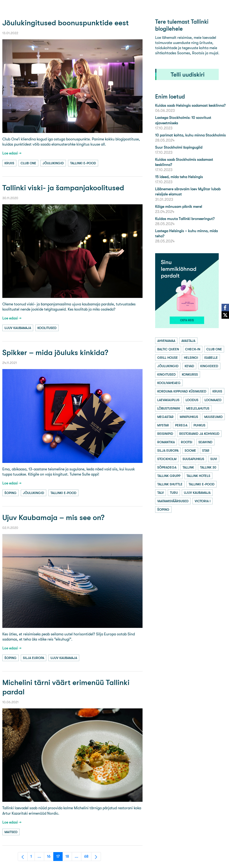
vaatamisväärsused (173, 501)
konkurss (190, 374)
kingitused (166, 374)
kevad (189, 366)
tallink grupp (169, 476)
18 (69, 858)
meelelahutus (198, 408)
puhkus (199, 425)
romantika (166, 442)
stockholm (167, 459)
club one (28, 163)
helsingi (191, 358)
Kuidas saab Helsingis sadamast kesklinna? (190, 105)
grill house (168, 358)
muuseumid (213, 417)
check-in (193, 349)
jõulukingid (53, 163)
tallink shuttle (170, 484)
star (206, 450)
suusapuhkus (193, 459)
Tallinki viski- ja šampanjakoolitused (63, 188)
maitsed (11, 832)
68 (88, 858)
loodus (192, 400)
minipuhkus (189, 417)
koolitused (47, 328)
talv (161, 493)
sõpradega (167, 467)
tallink (188, 467)
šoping (11, 493)
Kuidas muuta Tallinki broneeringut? (185, 219)
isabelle (211, 358)
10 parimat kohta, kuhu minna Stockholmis (190, 135)
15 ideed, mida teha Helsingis (179, 177)
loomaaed (213, 400)
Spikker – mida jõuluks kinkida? (55, 353)
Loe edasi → (12, 153)
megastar (165, 417)
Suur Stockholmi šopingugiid (179, 147)
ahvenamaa (166, 341)
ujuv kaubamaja (18, 328)
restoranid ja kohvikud (199, 434)
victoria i (203, 501)
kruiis (9, 163)
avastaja (188, 341)
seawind (205, 442)
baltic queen (168, 349)
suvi (214, 459)
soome (190, 450)
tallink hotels (198, 476)
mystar (163, 425)
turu (174, 493)
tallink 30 (208, 467)
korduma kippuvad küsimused (182, 391)
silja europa (34, 658)
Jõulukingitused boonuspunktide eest (66, 23)
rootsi (187, 442)
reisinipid (165, 434)
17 (59, 858)
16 (50, 858)
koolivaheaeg (169, 383)
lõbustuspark (169, 408)
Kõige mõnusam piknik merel (179, 207)
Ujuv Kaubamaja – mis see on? (53, 518)
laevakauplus (168, 400)
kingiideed (209, 366)
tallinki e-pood (83, 163)
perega (181, 425)
